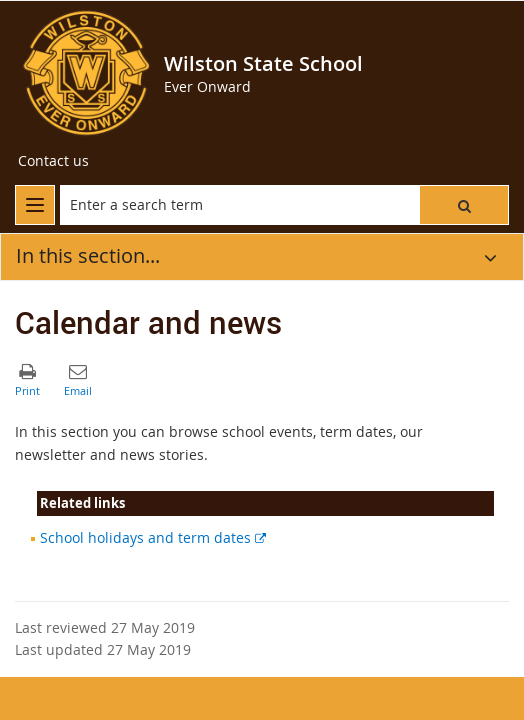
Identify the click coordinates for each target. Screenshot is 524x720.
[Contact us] (53, 161)
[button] (464, 205)
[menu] (35, 205)
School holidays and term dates (153, 537)
